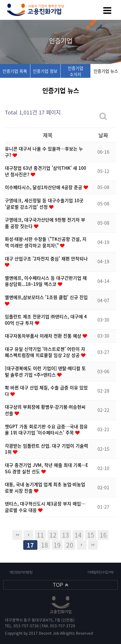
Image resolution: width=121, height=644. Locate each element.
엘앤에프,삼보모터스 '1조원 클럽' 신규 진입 (46, 297)
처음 (17, 535)
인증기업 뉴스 (106, 71)
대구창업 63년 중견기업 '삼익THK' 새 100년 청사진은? (45, 171)
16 (103, 535)
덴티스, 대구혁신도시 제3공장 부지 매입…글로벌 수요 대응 (45, 507)
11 (40, 535)
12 (53, 535)
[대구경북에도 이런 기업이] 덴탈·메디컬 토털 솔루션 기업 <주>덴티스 (45, 371)
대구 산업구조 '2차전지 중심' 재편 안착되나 (46, 259)
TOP (60, 585)
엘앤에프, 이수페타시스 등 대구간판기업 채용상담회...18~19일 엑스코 (46, 281)
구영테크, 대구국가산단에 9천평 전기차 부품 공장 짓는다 (45, 223)
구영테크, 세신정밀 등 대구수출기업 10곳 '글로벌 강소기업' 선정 (44, 204)
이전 (28, 535)
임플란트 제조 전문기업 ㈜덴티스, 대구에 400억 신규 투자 (46, 320)
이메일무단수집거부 (100, 572)
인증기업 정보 (45, 71)
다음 (82, 545)
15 (91, 535)
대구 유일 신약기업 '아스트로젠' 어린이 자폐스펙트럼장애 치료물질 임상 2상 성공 (45, 352)
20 (70, 545)
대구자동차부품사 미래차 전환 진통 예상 (44, 336)
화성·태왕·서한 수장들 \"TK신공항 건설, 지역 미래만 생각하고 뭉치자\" (46, 242)
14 (78, 535)
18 (45, 545)
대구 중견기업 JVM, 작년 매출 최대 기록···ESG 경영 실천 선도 (46, 468)
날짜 (103, 135)
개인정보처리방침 (21, 572)
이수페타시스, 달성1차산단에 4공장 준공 (44, 187)
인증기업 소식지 (76, 71)
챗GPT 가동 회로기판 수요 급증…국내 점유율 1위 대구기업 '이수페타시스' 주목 (46, 430)
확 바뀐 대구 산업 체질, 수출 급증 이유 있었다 (46, 391)
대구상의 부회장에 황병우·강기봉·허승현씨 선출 (45, 410)
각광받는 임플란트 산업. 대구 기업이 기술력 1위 (46, 449)
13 (66, 535)
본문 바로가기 (0, 0)
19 (57, 545)
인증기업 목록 (15, 71)
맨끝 (93, 545)
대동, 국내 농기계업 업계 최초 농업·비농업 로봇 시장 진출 (45, 487)
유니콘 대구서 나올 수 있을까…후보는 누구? (44, 152)
